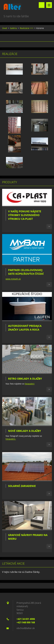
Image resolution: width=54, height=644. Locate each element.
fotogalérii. (11, 439)
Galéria (13, 28)
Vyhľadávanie (42, 5)
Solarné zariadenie (22, 486)
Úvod (5, 28)
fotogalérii (30, 384)
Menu (49, 5)
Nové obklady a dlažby (25, 431)
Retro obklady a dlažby (25, 379)
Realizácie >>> (27, 28)
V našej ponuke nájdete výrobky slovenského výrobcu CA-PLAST (25, 215)
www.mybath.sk (13, 279)
